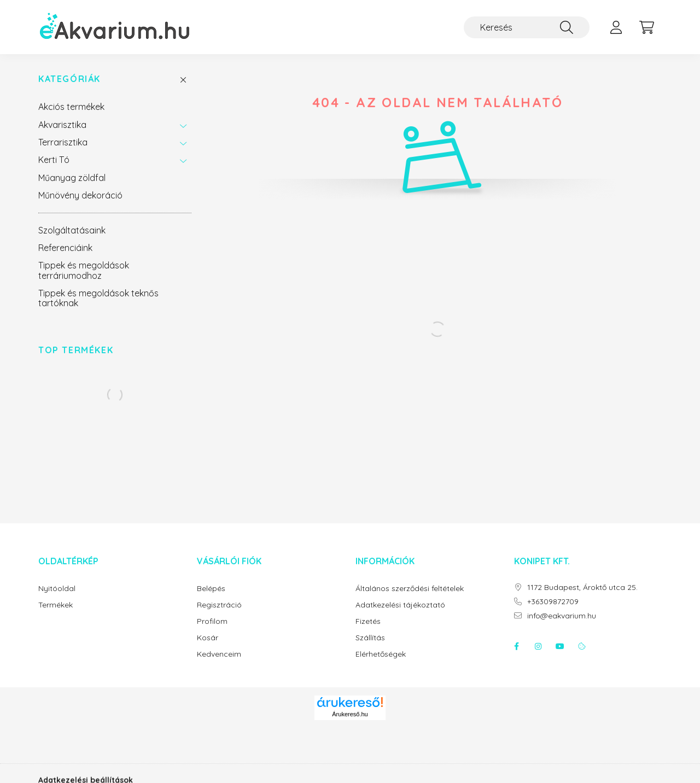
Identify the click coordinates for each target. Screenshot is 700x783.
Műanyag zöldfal (72, 178)
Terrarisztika (63, 142)
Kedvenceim (219, 654)
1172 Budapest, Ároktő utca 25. (582, 588)
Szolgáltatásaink (72, 230)
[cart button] (646, 27)
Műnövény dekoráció (80, 195)
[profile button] (616, 27)
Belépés (211, 589)
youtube (560, 646)
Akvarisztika (62, 125)
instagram (538, 646)
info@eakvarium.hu (562, 616)
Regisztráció (219, 605)
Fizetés (368, 621)
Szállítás (370, 638)
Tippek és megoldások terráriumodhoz (84, 270)
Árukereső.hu (350, 714)
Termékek (56, 605)
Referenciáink (65, 248)
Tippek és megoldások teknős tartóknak (98, 298)
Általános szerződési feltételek (410, 589)
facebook (516, 646)
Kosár (208, 638)
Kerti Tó (54, 160)
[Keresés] (527, 27)
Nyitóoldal (57, 589)
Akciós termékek (71, 107)
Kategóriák (69, 79)
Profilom (212, 621)
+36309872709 (553, 602)
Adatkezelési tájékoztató (400, 605)
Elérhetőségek (381, 654)
